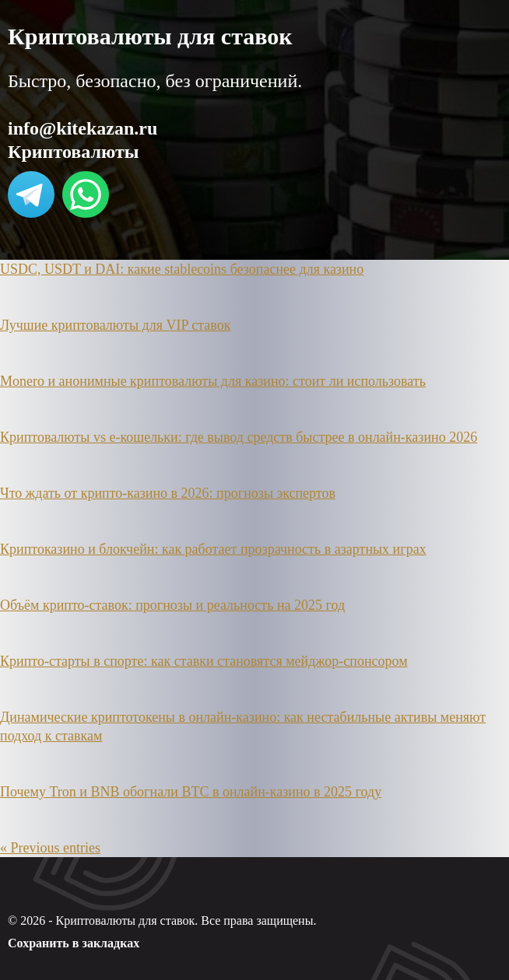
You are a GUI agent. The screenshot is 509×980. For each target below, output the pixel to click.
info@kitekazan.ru (82, 128)
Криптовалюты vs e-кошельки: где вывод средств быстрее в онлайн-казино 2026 (239, 437)
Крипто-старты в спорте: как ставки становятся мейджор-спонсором (204, 661)
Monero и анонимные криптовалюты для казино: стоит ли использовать (213, 381)
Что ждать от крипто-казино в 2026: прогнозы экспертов (168, 493)
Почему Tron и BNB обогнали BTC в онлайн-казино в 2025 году (191, 792)
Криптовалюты (73, 152)
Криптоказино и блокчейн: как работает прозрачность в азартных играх (213, 549)
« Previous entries (50, 848)
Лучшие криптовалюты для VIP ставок (115, 325)
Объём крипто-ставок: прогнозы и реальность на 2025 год (172, 605)
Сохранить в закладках (74, 943)
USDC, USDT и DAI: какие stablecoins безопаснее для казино (182, 269)
